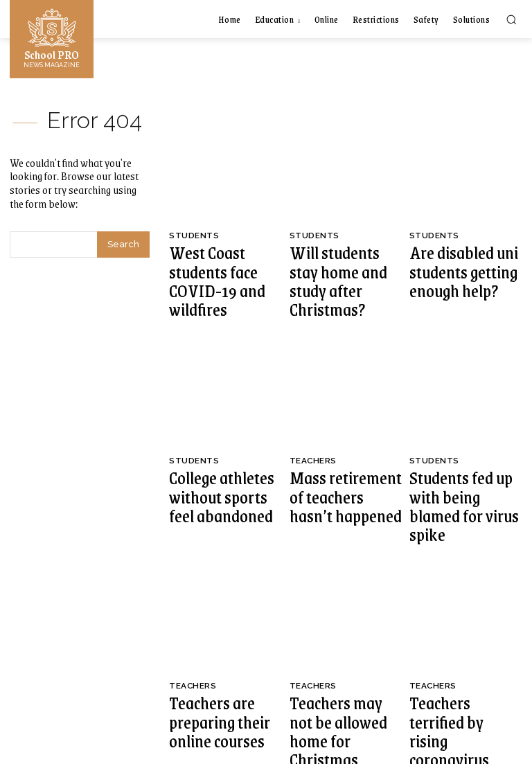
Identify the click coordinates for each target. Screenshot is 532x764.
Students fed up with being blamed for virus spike (458, 445)
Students (193, 235)
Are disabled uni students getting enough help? (465, 254)
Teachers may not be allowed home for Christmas (334, 629)
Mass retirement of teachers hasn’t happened (345, 439)
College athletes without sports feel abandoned (222, 439)
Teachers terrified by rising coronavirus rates (461, 623)
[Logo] (52, 38)
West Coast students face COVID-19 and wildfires (223, 254)
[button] (511, 19)
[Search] (123, 242)
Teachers (312, 420)
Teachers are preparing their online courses (219, 623)
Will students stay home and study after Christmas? (342, 260)
